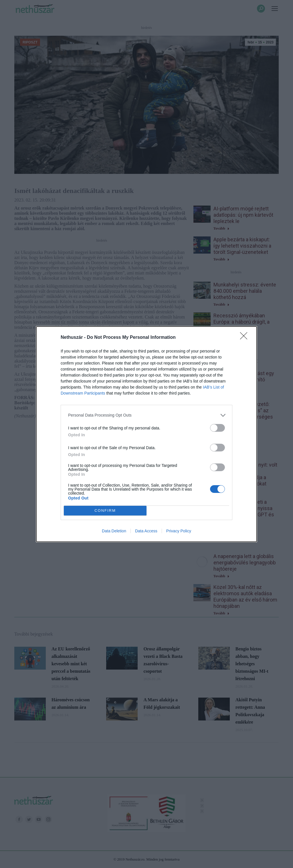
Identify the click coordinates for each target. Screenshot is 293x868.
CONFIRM (105, 510)
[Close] (246, 338)
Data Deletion (114, 531)
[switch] (217, 428)
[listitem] (146, 415)
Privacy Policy (179, 531)
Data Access (146, 531)
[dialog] (146, 434)
